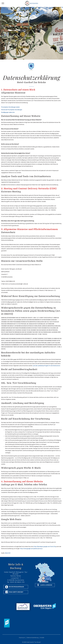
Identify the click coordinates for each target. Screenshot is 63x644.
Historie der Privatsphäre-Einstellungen (12, 110)
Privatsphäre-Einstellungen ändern (10, 107)
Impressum (22, 638)
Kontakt (42, 638)
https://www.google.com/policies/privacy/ (31, 549)
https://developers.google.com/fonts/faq (45, 547)
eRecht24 (8, 553)
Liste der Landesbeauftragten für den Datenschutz (47, 366)
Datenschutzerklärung (33, 638)
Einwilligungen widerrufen (8, 112)
